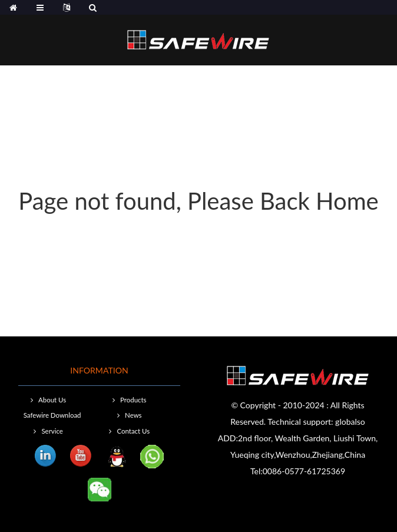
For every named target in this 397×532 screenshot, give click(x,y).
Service (52, 431)
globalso (350, 422)
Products (133, 400)
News (133, 415)
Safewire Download (52, 415)
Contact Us (133, 431)
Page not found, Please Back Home (198, 201)
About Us (52, 400)
